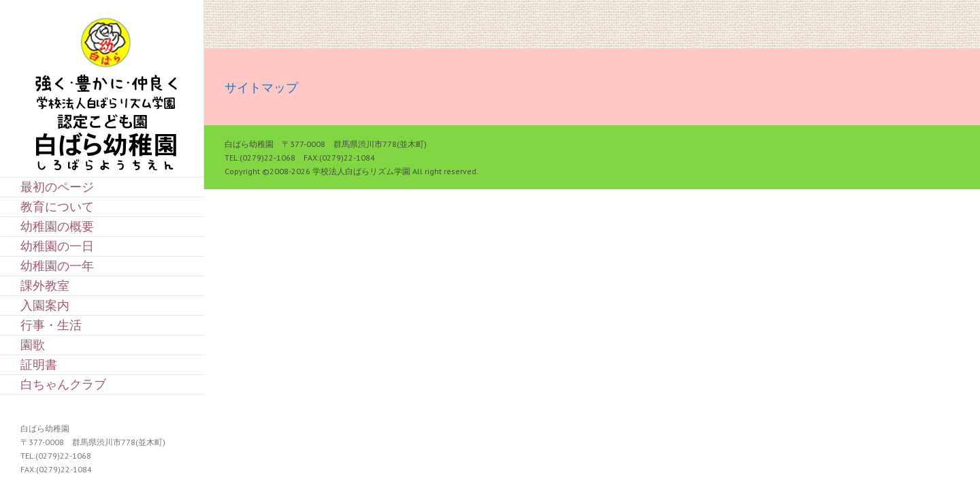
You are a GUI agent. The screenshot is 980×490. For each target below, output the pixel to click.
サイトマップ (261, 87)
